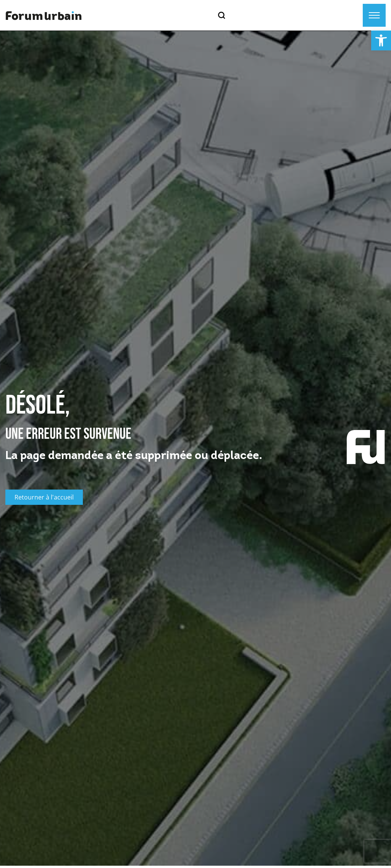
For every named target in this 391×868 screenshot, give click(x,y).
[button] (381, 40)
